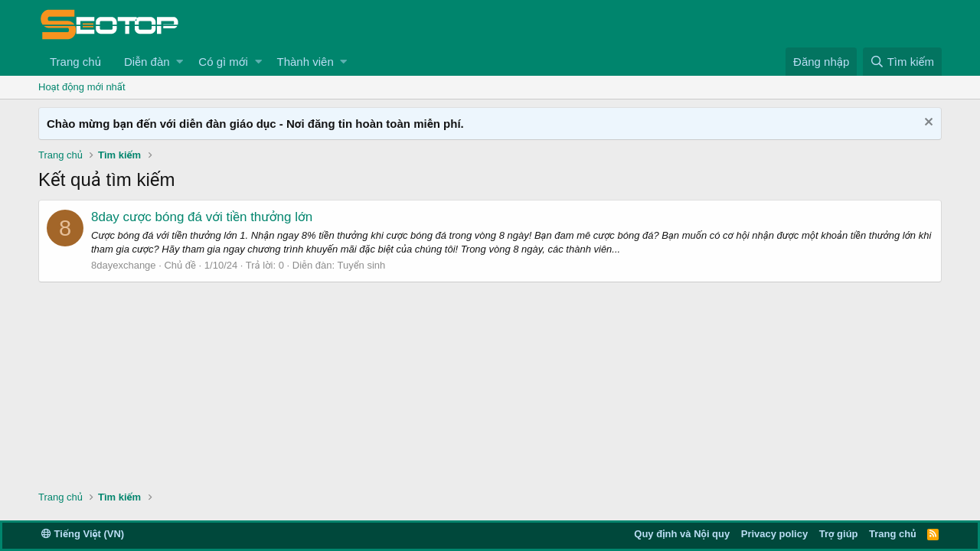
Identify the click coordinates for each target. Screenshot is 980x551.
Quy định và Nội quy (682, 534)
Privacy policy (774, 534)
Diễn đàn (147, 62)
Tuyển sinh (362, 265)
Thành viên (305, 62)
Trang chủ (75, 62)
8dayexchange (124, 265)
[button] (180, 62)
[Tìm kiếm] (902, 62)
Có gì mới (223, 62)
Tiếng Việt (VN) (83, 534)
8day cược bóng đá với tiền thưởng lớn (202, 217)
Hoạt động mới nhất (82, 87)
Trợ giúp (839, 534)
